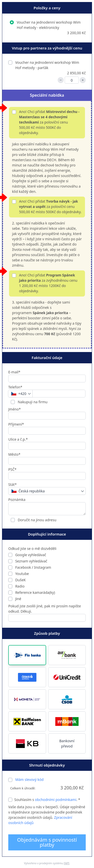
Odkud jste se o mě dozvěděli (32, 548)
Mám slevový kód (29, 779)
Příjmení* (16, 424)
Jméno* (15, 409)
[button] (27, 655)
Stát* (12, 484)
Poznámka (17, 500)
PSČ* (12, 469)
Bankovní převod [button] (67, 743)
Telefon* (15, 387)
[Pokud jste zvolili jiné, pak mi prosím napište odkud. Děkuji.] (47, 618)
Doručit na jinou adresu (37, 520)
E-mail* (14, 372)
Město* (14, 454)
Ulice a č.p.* (18, 439)
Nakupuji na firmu (32, 402)
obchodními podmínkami (56, 800)
